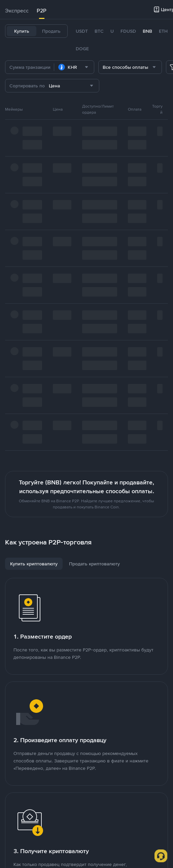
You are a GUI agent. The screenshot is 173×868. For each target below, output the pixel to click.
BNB (147, 31)
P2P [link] (42, 11)
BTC (99, 31)
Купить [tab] (22, 31)
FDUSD (128, 31)
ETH (163, 31)
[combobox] (74, 67)
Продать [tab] (51, 31)
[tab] (17, 11)
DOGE (82, 49)
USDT (82, 31)
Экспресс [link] (17, 11)
